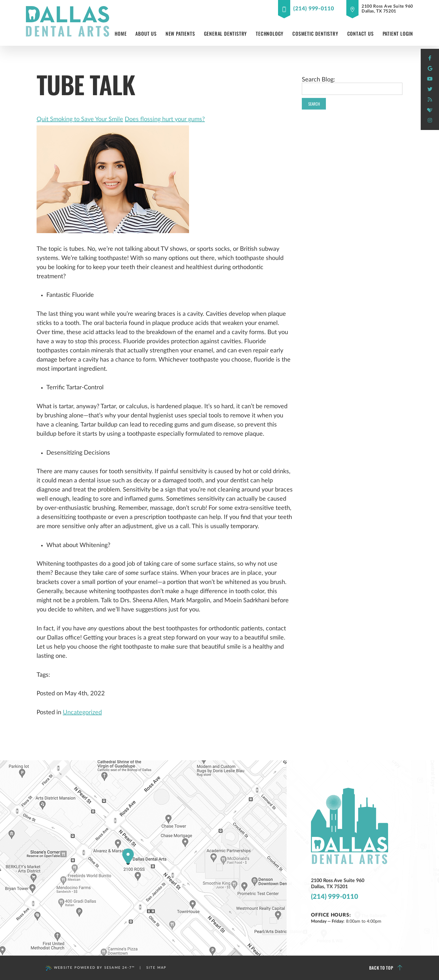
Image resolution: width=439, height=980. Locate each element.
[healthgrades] (430, 110)
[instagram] (430, 121)
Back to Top (386, 968)
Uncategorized (82, 712)
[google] (430, 69)
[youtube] (430, 79)
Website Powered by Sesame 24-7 (90, 968)
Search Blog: (318, 80)
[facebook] (430, 58)
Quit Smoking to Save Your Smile (80, 119)
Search (314, 104)
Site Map (157, 968)
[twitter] (430, 89)
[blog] (430, 100)
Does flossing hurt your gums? (165, 119)
